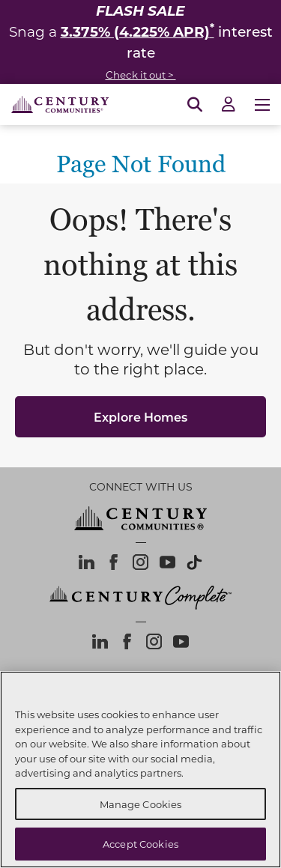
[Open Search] (195, 105)
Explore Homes (140, 417)
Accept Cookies (140, 844)
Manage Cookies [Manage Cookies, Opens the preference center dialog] (141, 804)
